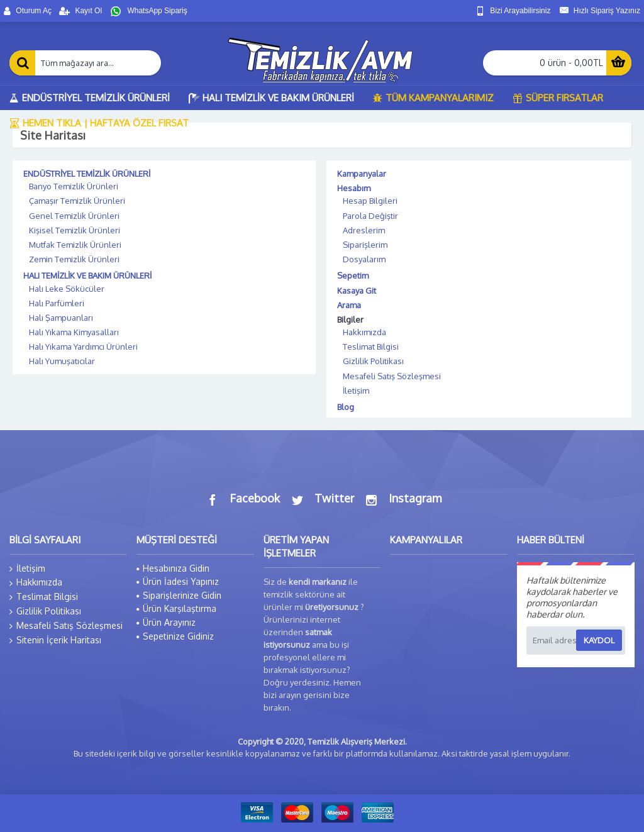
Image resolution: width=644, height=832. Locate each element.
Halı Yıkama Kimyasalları (74, 332)
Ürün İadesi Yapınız (178, 581)
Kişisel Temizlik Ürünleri (75, 230)
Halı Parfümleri (57, 303)
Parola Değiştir (370, 216)
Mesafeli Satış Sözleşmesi (392, 376)
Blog (346, 407)
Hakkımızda (364, 332)
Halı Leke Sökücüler (67, 289)
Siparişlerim (365, 245)
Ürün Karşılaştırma (176, 608)
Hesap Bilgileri (370, 201)
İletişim (356, 391)
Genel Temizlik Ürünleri (74, 216)
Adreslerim (364, 230)
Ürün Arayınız (166, 622)
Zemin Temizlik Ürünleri (74, 259)
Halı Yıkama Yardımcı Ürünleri (83, 347)
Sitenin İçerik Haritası (55, 640)
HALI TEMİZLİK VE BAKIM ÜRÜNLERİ (87, 275)
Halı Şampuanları (61, 318)
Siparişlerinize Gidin (179, 595)
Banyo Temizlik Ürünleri (74, 186)
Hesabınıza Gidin (173, 568)
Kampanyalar (362, 174)
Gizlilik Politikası (373, 361)
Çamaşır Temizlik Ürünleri (77, 201)
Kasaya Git (357, 291)
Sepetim (353, 275)
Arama (349, 305)
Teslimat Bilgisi (371, 347)
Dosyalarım (364, 259)
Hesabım (354, 188)
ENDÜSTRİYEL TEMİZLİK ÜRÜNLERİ (87, 174)
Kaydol (599, 640)
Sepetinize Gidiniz (175, 636)
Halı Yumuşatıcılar (62, 361)
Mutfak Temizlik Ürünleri (75, 245)
